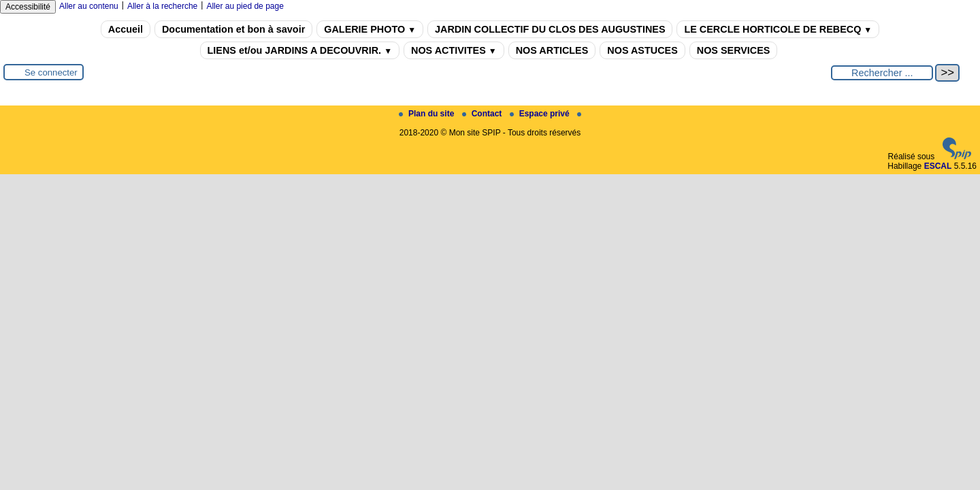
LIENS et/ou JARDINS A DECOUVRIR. (300, 50)
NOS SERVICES (734, 50)
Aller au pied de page (245, 6)
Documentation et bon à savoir (233, 29)
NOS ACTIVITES (454, 50)
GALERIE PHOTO (370, 29)
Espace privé (541, 114)
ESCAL (938, 166)
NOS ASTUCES (642, 50)
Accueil (126, 29)
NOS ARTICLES (552, 50)
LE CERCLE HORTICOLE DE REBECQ (778, 29)
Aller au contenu (89, 6)
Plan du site (428, 114)
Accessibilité (28, 7)
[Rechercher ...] (882, 73)
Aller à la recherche (162, 6)
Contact (483, 114)
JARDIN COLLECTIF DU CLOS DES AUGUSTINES (550, 29)
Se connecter (51, 72)
